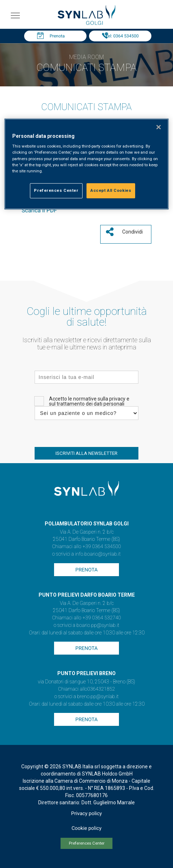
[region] (86, 164)
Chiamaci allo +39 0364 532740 (86, 618)
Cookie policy (86, 828)
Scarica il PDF (39, 210)
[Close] (159, 127)
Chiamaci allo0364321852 (86, 689)
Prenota (57, 36)
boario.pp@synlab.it (98, 625)
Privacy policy (86, 814)
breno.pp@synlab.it (98, 697)
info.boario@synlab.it (98, 554)
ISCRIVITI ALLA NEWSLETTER (86, 453)
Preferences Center (87, 843)
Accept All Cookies (111, 190)
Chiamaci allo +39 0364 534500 (86, 547)
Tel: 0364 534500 (122, 36)
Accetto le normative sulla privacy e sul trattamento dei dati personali (89, 401)
